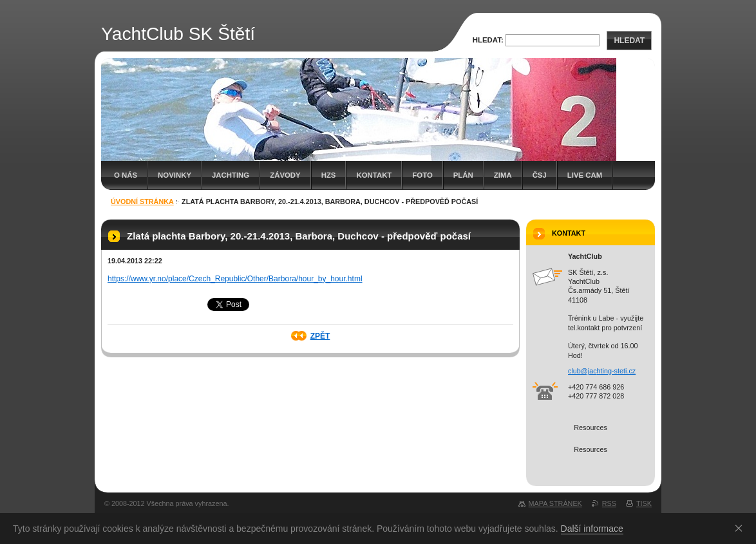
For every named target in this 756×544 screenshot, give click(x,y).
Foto (422, 175)
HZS (329, 175)
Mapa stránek (555, 503)
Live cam (585, 175)
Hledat (629, 41)
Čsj (540, 175)
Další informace (592, 529)
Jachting (231, 175)
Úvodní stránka (142, 202)
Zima (503, 175)
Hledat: (488, 40)
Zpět (320, 336)
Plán (463, 175)
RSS (609, 503)
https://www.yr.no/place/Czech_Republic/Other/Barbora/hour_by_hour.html (235, 279)
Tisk (644, 503)
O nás (126, 175)
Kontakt (374, 175)
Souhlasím (741, 528)
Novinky (175, 175)
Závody (285, 175)
